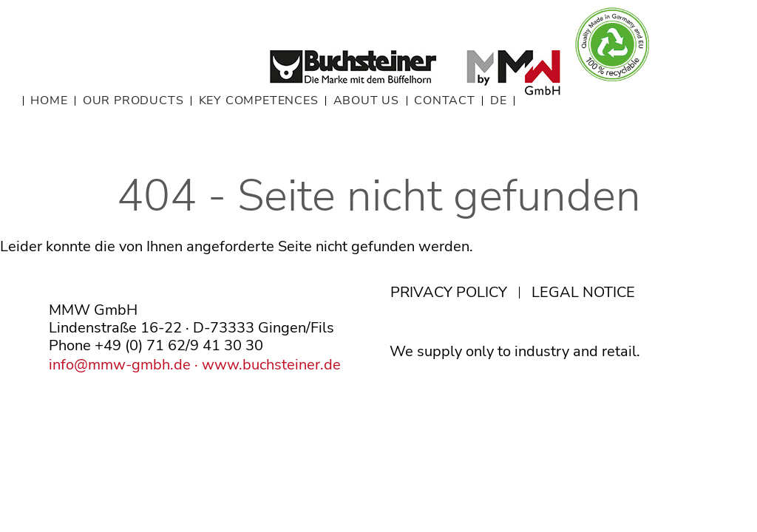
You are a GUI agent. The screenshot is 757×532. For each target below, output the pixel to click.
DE (499, 101)
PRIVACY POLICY (449, 293)
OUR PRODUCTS (133, 101)
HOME (49, 101)
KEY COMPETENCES (259, 101)
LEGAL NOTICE (583, 293)
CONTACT (445, 101)
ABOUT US (366, 101)
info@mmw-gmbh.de (120, 365)
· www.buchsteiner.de (266, 365)
